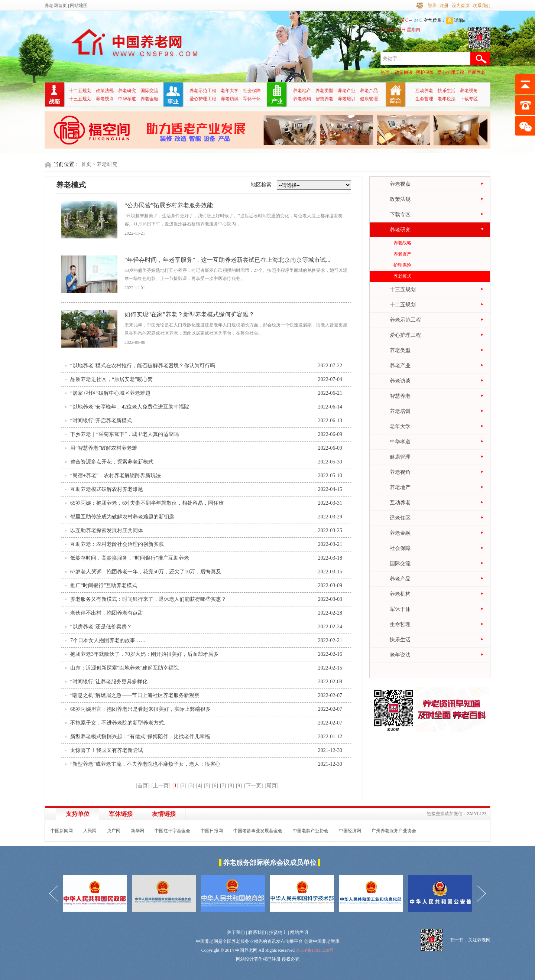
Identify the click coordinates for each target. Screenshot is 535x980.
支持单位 (78, 814)
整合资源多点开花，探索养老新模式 (112, 462)
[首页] (142, 786)
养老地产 (302, 91)
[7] (223, 786)
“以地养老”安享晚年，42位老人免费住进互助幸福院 (130, 407)
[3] (191, 786)
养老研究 (127, 91)
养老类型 (324, 91)
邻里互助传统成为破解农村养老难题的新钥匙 (122, 517)
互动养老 (424, 91)
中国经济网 (350, 831)
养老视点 (105, 99)
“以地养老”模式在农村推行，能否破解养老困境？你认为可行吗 (143, 366)
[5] (207, 786)
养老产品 (369, 91)
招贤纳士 (278, 932)
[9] (239, 786)
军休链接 (121, 814)
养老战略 (402, 243)
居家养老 (476, 72)
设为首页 (461, 6)
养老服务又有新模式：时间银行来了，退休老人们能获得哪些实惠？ (148, 599)
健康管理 (369, 99)
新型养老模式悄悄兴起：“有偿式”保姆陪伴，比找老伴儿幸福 (140, 737)
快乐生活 (447, 91)
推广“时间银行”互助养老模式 (104, 585)
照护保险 (425, 72)
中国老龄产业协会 (311, 831)
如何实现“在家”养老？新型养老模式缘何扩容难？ (189, 314)
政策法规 (105, 91)
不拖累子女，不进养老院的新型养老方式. (118, 723)
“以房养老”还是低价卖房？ (101, 627)
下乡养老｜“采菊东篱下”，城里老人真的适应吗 (124, 434)
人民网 (90, 831)
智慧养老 (324, 99)
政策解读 (404, 72)
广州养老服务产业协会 (394, 831)
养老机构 (302, 99)
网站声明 (299, 932)
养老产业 (347, 91)
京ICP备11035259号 (315, 950)
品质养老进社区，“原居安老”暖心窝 (111, 379)
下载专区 (469, 99)
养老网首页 (56, 6)
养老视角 (469, 91)
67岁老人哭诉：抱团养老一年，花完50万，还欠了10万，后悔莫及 (146, 572)
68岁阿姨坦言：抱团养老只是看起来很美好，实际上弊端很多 (140, 709)
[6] (215, 786)
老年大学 (230, 91)
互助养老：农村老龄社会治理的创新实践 (117, 544)
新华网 (137, 831)
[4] (199, 786)
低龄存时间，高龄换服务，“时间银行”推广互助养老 (130, 558)
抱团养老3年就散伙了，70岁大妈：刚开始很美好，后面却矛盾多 (144, 654)
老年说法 (447, 99)
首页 (86, 164)
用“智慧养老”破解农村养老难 (104, 448)
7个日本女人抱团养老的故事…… (108, 640)
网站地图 (79, 6)
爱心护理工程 (451, 72)
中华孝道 (127, 99)
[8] (231, 786)
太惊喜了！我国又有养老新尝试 (107, 750)
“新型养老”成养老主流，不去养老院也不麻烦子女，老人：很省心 (145, 764)
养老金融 (149, 99)
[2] (183, 786)
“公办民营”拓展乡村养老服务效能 (169, 205)
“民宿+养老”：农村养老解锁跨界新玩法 (116, 476)
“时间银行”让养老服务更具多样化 (109, 682)
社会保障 (252, 91)
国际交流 (149, 91)
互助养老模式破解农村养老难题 (107, 489)
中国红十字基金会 (172, 831)
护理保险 (402, 265)
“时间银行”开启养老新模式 (101, 421)
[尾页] (271, 786)
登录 (432, 6)
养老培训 (347, 99)
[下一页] (253, 786)
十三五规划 (80, 99)
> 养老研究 (105, 164)
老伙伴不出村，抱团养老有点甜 (107, 613)
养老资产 (402, 254)
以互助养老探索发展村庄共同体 (107, 530)
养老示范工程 (203, 91)
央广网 (114, 831)
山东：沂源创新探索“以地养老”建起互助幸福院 (124, 668)
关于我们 (236, 932)
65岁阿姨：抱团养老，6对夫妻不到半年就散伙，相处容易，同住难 (147, 503)
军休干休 (252, 99)
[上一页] (161, 786)
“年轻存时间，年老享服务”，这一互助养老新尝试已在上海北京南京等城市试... (227, 260)
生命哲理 (424, 99)
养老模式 (402, 276)
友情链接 (164, 814)
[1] (175, 786)
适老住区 (400, 518)
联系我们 (481, 6)
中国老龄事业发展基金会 (258, 831)
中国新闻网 (62, 831)
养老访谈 (230, 99)
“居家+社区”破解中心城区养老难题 (110, 393)
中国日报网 (212, 831)
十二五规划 (80, 91)
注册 (444, 6)
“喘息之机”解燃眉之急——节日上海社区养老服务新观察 (135, 695)
